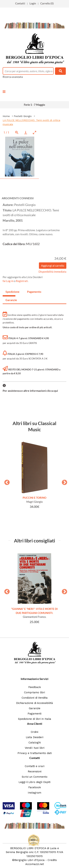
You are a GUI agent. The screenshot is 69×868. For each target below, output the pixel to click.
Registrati (22, 281)
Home (6, 116)
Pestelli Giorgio (23, 116)
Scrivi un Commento (35, 777)
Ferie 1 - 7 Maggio (34, 105)
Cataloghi (35, 743)
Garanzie (35, 708)
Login (33, 3)
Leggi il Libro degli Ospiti (34, 782)
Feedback (35, 687)
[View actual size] (17, 132)
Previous (6, 481)
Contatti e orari (35, 766)
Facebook (35, 787)
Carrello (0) (47, 3)
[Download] (26, 132)
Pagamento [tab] (32, 292)
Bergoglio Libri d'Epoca (29, 860)
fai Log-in (8, 281)
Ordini (34, 732)
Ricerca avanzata (13, 77)
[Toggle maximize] (34, 132)
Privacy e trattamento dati (35, 753)
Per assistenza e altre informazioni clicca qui (30, 391)
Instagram (34, 793)
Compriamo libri (34, 692)
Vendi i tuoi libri (35, 748)
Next (63, 481)
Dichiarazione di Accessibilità (34, 703)
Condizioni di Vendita (35, 698)
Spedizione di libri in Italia (35, 719)
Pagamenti (34, 714)
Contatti (20, 3)
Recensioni (35, 771)
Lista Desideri (35, 737)
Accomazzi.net (35, 864)
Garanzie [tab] (10, 300)
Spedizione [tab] (10, 292)
